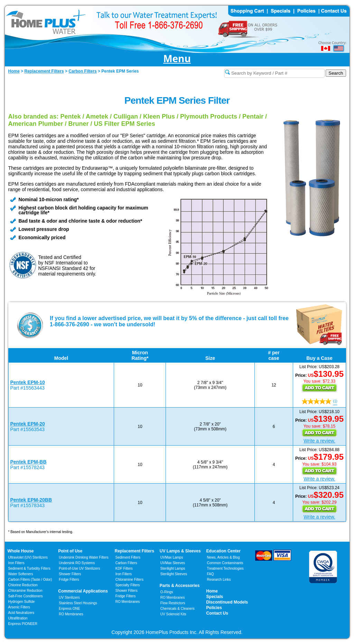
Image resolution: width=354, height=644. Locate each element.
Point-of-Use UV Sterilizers (79, 568)
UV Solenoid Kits (173, 614)
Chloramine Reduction (25, 591)
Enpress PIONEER (23, 624)
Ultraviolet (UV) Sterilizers (28, 557)
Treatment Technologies (225, 568)
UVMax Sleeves (173, 563)
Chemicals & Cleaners (178, 609)
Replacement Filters (134, 551)
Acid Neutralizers (21, 613)
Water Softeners (21, 574)
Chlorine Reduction (23, 585)
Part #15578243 (28, 467)
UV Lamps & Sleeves (180, 551)
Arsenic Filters (19, 607)
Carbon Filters (30, 580)
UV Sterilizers (69, 598)
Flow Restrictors (173, 603)
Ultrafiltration (18, 618)
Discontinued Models (227, 602)
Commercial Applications (83, 591)
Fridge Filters (69, 580)
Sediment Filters (128, 557)
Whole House (21, 551)
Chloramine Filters (129, 580)
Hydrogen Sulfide (22, 602)
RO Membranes (71, 614)
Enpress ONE (69, 609)
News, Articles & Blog (223, 557)
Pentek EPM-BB (29, 462)
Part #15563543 (28, 429)
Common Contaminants (225, 563)
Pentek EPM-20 (28, 424)
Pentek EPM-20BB (31, 500)
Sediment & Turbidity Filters (29, 568)
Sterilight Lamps (173, 568)
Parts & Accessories (180, 586)
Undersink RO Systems (77, 563)
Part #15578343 (28, 505)
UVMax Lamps (172, 557)
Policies (214, 608)
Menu (177, 59)
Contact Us (217, 613)
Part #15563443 (28, 388)
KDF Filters (124, 568)
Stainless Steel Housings (78, 603)
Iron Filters (16, 563)
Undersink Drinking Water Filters (84, 557)
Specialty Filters (128, 585)
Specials (215, 597)
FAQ (211, 574)
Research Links (219, 580)
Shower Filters (70, 574)
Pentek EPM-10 (28, 382)
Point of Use (70, 551)
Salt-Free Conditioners (26, 596)
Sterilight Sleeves (174, 574)
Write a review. (319, 441)
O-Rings (167, 592)
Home (212, 591)
